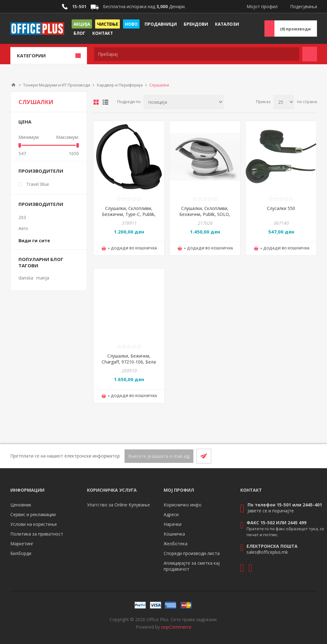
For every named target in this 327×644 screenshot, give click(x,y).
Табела (96, 102)
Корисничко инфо (183, 505)
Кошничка (174, 534)
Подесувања (304, 6)
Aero (23, 228)
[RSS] (309, 456)
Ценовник (21, 505)
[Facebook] (294, 456)
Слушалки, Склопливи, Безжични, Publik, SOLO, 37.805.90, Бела (205, 214)
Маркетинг (22, 544)
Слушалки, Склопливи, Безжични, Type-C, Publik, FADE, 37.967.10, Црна (129, 214)
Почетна (13, 85)
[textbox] (197, 54)
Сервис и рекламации (33, 514)
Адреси (171, 514)
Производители (41, 171)
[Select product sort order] (184, 102)
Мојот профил (262, 6)
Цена (25, 122)
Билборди (21, 553)
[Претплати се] (159, 456)
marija (43, 278)
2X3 (22, 217)
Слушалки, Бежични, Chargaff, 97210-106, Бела (129, 359)
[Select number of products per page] (284, 102)
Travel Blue (38, 184)
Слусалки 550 (281, 208)
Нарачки (173, 524)
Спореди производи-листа (192, 553)
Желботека (176, 544)
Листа (105, 102)
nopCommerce (176, 627)
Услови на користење (34, 524)
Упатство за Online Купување (118, 505)
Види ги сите (34, 241)
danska (26, 278)
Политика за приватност (37, 534)
